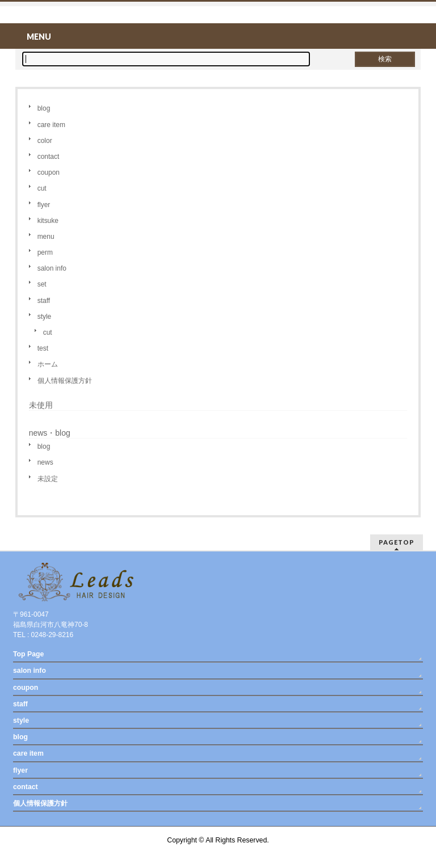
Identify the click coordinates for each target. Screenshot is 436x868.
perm (45, 252)
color (45, 141)
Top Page (28, 654)
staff (44, 301)
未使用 (41, 405)
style (45, 317)
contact (49, 157)
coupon (49, 172)
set (42, 284)
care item (51, 125)
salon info (52, 268)
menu (46, 237)
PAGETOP (397, 542)
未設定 (48, 479)
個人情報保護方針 (65, 381)
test (43, 348)
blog (44, 108)
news (45, 462)
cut (42, 188)
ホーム (48, 364)
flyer (44, 205)
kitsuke (48, 221)
